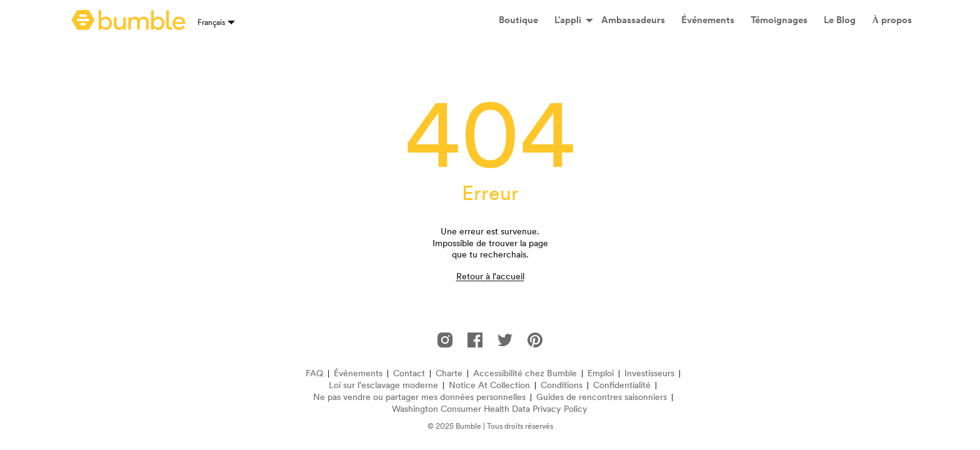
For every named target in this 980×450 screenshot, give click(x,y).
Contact (409, 373)
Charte (449, 373)
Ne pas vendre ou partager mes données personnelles (419, 397)
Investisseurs (649, 373)
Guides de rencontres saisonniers (602, 397)
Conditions (562, 385)
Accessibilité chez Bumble (525, 373)
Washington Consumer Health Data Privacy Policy (490, 409)
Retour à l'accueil (490, 276)
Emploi (601, 373)
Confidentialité (622, 385)
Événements (358, 373)
